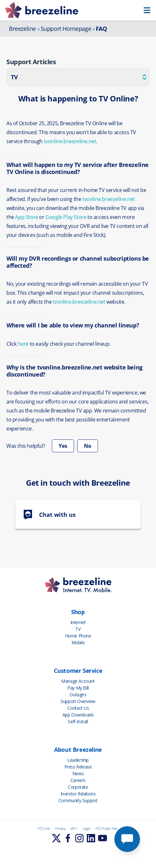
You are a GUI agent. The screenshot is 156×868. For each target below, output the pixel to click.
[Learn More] (56, 838)
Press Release (78, 767)
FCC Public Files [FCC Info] (107, 828)
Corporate (78, 787)
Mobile (78, 642)
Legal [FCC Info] (86, 828)
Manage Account (78, 681)
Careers (78, 780)
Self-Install (78, 721)
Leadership (78, 760)
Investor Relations (78, 794)
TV (78, 629)
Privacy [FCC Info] (60, 828)
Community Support (78, 800)
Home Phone (78, 636)
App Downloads (78, 715)
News (78, 773)
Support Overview (78, 701)
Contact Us (78, 708)
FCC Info (44, 828)
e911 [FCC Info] (74, 828)
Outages (78, 694)
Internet (78, 622)
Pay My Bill (78, 688)
